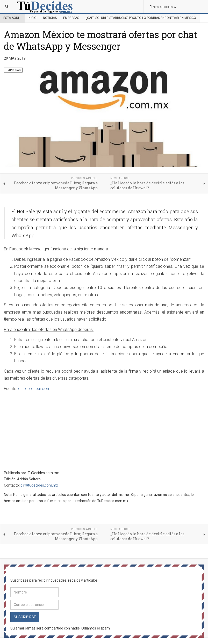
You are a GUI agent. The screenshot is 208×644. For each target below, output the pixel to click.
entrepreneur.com (34, 389)
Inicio (32, 18)
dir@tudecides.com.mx (39, 485)
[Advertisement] (47, 431)
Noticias (50, 18)
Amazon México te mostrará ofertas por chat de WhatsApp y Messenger (101, 40)
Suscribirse (25, 617)
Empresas (71, 18)
